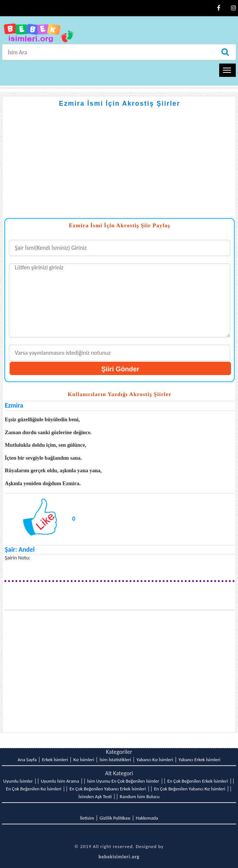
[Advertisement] (120, 166)
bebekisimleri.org (119, 857)
